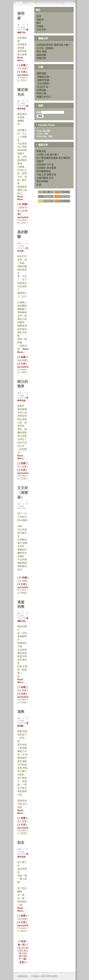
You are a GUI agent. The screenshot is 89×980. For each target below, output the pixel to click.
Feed (31, 3)
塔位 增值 (41, 52)
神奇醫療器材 (44, 171)
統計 (39, 23)
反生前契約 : (44, 83)
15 (20, 956)
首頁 (39, 16)
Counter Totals (45, 125)
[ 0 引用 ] (22, 72)
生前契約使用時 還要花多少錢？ (53, 45)
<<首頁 (22, 941)
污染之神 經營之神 (46, 175)
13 (20, 953)
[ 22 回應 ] (23, 204)
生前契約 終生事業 (46, 168)
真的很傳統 (42, 181)
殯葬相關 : (42, 73)
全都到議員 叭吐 (45, 178)
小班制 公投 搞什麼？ (48, 155)
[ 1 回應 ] (22, 65)
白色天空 (41, 30)
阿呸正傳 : (42, 93)
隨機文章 (42, 38)
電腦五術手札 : (44, 97)
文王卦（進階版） (46, 48)
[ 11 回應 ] (23, 578)
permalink (23, 75)
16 (25, 956)
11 (21, 951)
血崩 (39, 185)
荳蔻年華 (41, 58)
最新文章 (42, 145)
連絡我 (40, 20)
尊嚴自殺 (41, 151)
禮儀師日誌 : (44, 77)
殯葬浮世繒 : (44, 80)
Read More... (21, 59)
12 (25, 951)
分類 (39, 67)
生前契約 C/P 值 (45, 165)
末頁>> (23, 962)
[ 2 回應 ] (22, 357)
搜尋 (39, 106)
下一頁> (23, 959)
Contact (69, 3)
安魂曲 (40, 26)
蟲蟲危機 (41, 55)
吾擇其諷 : (42, 90)
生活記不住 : (43, 87)
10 (27, 948)
